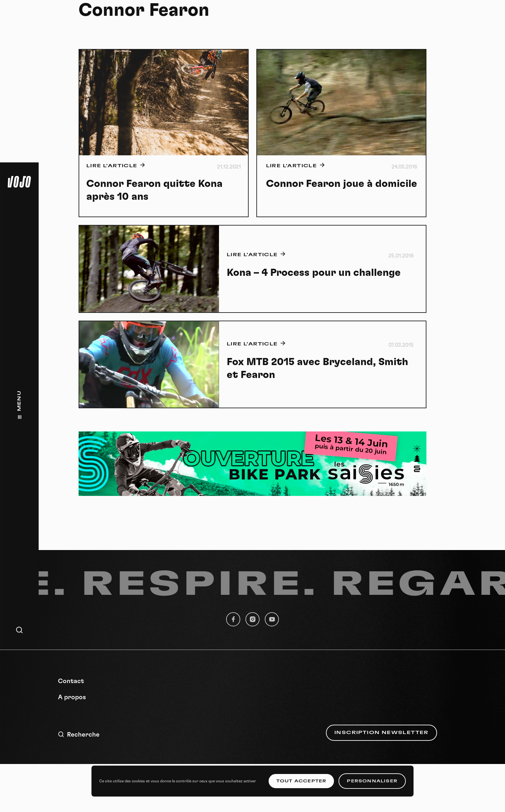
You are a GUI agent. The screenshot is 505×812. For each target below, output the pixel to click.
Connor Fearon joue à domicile (342, 184)
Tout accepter (301, 781)
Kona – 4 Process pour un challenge (314, 273)
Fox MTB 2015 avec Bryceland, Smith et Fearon (317, 368)
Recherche (79, 735)
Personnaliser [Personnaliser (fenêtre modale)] (372, 781)
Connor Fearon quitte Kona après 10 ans (154, 190)
